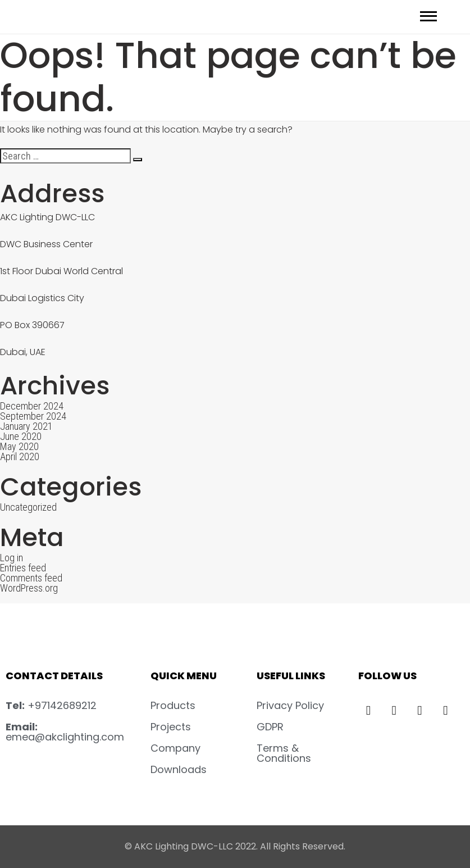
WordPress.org (29, 588)
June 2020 (21, 436)
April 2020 (20, 456)
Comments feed (31, 578)
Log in (12, 558)
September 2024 (33, 416)
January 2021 (26, 426)
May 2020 (19, 446)
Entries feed (23, 568)
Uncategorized (28, 507)
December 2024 (32, 406)
